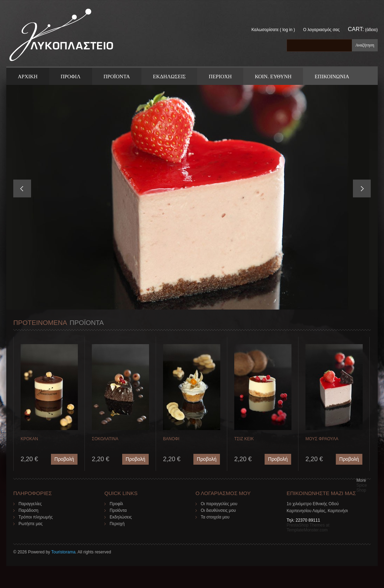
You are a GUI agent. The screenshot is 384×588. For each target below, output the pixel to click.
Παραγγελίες (30, 504)
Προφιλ (71, 77)
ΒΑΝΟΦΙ (171, 439)
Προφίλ (116, 504)
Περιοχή (117, 524)
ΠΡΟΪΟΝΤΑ (117, 77)
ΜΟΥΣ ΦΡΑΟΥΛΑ (322, 439)
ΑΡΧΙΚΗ (28, 77)
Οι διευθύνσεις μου (218, 510)
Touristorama (63, 552)
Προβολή (64, 459)
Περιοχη (220, 77)
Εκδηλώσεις (121, 517)
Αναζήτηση (365, 45)
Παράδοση (28, 510)
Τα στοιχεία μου (215, 517)
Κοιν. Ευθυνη (273, 77)
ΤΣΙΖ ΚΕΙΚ (244, 439)
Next (362, 188)
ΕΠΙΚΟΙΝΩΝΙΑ (332, 77)
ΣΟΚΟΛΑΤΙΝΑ (105, 439)
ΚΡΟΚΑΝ (29, 439)
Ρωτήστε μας (31, 524)
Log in (287, 30)
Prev (22, 188)
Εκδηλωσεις (169, 77)
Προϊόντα (118, 510)
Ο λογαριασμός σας (321, 30)
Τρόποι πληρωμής (36, 517)
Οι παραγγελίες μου (219, 504)
